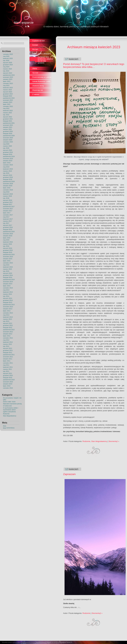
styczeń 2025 (8, 63)
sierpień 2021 (8, 127)
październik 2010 (9, 380)
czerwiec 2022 (8, 106)
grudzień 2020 (8, 131)
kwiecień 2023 (8, 88)
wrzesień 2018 (8, 184)
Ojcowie (35, 73)
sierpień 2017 (8, 211)
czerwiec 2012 (8, 338)
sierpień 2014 (8, 284)
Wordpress (63, 642)
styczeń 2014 (8, 298)
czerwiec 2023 (8, 83)
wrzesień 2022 (8, 100)
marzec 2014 (7, 294)
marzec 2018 (7, 196)
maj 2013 (6, 315)
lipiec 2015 (7, 261)
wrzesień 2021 (8, 125)
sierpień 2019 (8, 161)
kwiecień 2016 (8, 242)
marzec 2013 (7, 319)
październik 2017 (9, 207)
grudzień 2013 (8, 300)
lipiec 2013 (7, 311)
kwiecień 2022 (8, 111)
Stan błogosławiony (10, 416)
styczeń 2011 (8, 373)
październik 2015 (9, 254)
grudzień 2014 (8, 275)
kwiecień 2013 (8, 317)
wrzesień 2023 (8, 77)
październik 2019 (9, 156)
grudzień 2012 (8, 325)
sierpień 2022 (8, 102)
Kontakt (35, 45)
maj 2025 (6, 56)
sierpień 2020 (8, 140)
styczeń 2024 (8, 73)
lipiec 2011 (7, 361)
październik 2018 (9, 181)
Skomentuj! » (114, 441)
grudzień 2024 (8, 65)
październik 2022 (9, 98)
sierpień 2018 (8, 186)
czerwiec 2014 (8, 288)
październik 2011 (9, 355)
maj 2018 (6, 192)
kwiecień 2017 (8, 219)
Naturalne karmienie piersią (12, 404)
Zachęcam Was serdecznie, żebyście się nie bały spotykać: (45, 60)
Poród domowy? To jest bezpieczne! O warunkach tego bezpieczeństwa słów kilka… (94, 66)
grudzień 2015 (8, 250)
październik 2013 (9, 305)
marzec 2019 (7, 171)
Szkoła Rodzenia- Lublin (41, 81)
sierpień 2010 (8, 384)
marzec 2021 (7, 129)
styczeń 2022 (8, 117)
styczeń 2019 (8, 175)
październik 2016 (9, 232)
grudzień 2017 (8, 202)
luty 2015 (6, 271)
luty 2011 (6, 371)
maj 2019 (6, 167)
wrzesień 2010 (8, 382)
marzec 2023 (7, 90)
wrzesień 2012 (8, 332)
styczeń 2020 (8, 150)
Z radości (36, 94)
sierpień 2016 (8, 236)
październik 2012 (9, 330)
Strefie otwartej (69, 604)
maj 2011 (6, 365)
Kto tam (35, 49)
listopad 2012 (8, 327)
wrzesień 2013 (8, 307)
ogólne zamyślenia (9, 412)
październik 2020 (9, 136)
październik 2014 (9, 280)
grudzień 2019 (8, 152)
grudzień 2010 (8, 375)
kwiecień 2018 (8, 194)
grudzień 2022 (8, 94)
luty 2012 (6, 346)
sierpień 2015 (8, 259)
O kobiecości (7, 406)
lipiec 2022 (7, 104)
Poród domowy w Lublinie (42, 77)
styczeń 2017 (8, 225)
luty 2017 (6, 223)
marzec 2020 (7, 146)
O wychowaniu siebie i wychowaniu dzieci (11, 409)
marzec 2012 (7, 344)
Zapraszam (69, 474)
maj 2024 (6, 67)
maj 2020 (6, 144)
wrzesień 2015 (8, 257)
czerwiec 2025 (8, 54)
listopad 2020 (8, 134)
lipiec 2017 (7, 213)
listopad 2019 (8, 154)
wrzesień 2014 (8, 282)
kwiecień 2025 (8, 58)
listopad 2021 (8, 121)
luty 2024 (6, 71)
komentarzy (9, 428)
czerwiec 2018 (8, 190)
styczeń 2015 (8, 273)
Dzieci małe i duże (9, 402)
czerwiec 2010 (8, 388)
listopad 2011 (8, 353)
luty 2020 (6, 148)
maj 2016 (6, 240)
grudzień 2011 (8, 350)
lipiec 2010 (7, 386)
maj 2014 (6, 290)
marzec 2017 (7, 221)
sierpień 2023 (8, 79)
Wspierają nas (38, 90)
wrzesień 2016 (8, 234)
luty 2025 (6, 60)
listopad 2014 (8, 277)
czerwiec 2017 (8, 215)
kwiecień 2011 (8, 367)
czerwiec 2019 (8, 165)
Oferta (35, 69)
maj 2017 (6, 217)
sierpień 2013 (8, 309)
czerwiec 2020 (8, 142)
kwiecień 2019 (8, 169)
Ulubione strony (38, 86)
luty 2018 (6, 198)
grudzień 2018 (8, 177)
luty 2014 (6, 296)
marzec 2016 (7, 244)
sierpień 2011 (8, 359)
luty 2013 (6, 321)
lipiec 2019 (7, 163)
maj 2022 (6, 108)
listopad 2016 (8, 229)
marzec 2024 (7, 69)
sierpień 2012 (8, 334)
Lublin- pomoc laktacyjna (42, 54)
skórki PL (69, 642)
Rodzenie (6, 414)
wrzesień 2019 (8, 159)
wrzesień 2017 (8, 209)
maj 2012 (6, 340)
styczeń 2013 (8, 323)
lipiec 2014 (7, 286)
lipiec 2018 (7, 188)
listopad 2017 (8, 204)
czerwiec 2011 (8, 363)
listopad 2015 (8, 252)
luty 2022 (6, 115)
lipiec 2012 (7, 336)
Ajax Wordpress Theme (43, 642)
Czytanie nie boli (38, 41)
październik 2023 (9, 75)
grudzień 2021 (8, 119)
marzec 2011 (7, 369)
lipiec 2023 (7, 81)
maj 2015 (6, 265)
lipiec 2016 (7, 238)
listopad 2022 (8, 96)
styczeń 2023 (8, 92)
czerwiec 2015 (8, 263)
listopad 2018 (8, 179)
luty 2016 (6, 246)
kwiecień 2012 (8, 342)
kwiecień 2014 (8, 292)
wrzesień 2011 (8, 357)
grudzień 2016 (8, 227)
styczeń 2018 (8, 200)
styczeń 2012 (8, 348)
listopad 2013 (8, 302)
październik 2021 (9, 123)
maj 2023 (6, 86)
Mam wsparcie (24, 23)
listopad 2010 (8, 378)
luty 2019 (6, 173)
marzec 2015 (7, 269)
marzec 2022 (7, 113)
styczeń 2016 (8, 248)
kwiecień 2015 (8, 267)
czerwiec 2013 (8, 313)
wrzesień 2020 (8, 138)
